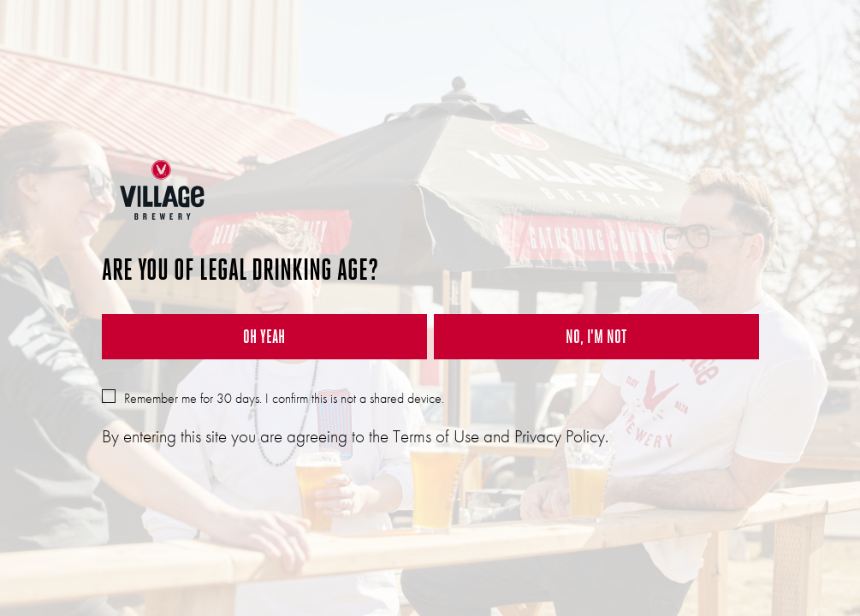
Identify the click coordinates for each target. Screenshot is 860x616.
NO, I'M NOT (596, 337)
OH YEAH (264, 337)
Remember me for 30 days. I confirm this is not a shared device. (273, 398)
